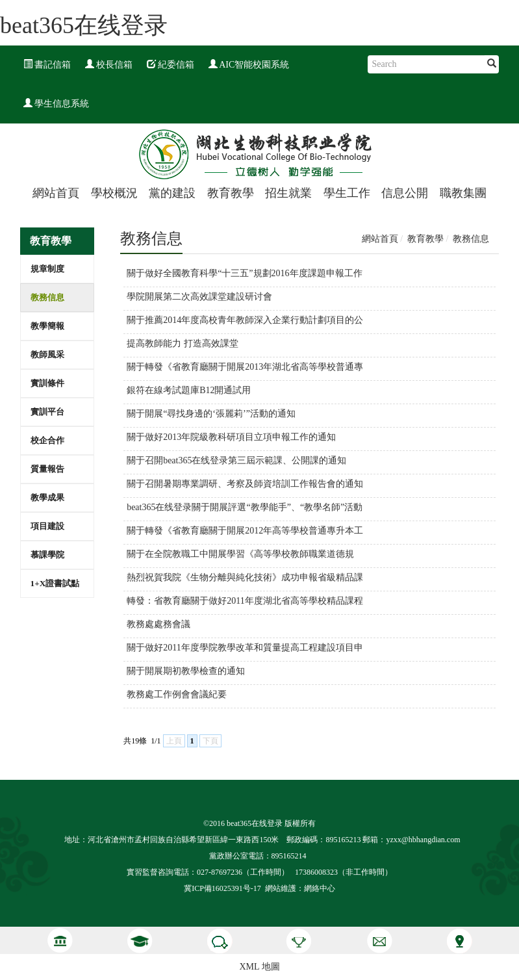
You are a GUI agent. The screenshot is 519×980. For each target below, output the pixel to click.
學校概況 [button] (114, 193)
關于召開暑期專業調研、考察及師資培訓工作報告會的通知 (245, 484)
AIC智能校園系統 (249, 65)
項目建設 (47, 526)
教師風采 (47, 355)
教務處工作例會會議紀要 (177, 694)
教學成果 (47, 497)
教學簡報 (47, 326)
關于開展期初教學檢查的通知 (186, 671)
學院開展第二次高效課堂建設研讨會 (199, 297)
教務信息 (47, 297)
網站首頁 (56, 193)
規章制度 (47, 269)
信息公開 (405, 193)
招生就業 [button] (288, 193)
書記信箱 (47, 65)
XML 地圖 (259, 967)
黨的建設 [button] (172, 193)
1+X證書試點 (55, 583)
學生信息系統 (57, 104)
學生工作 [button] (347, 193)
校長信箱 (109, 65)
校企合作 (47, 440)
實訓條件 (47, 383)
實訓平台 (47, 412)
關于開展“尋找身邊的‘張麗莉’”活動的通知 (211, 414)
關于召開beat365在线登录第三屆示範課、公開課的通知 (236, 460)
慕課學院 (47, 555)
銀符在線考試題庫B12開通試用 (189, 390)
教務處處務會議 (158, 624)
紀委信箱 (171, 65)
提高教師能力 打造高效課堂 (183, 343)
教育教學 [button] (231, 193)
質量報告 (47, 469)
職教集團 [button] (463, 193)
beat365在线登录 (84, 25)
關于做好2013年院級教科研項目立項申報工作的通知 (231, 437)
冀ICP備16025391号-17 (222, 888)
